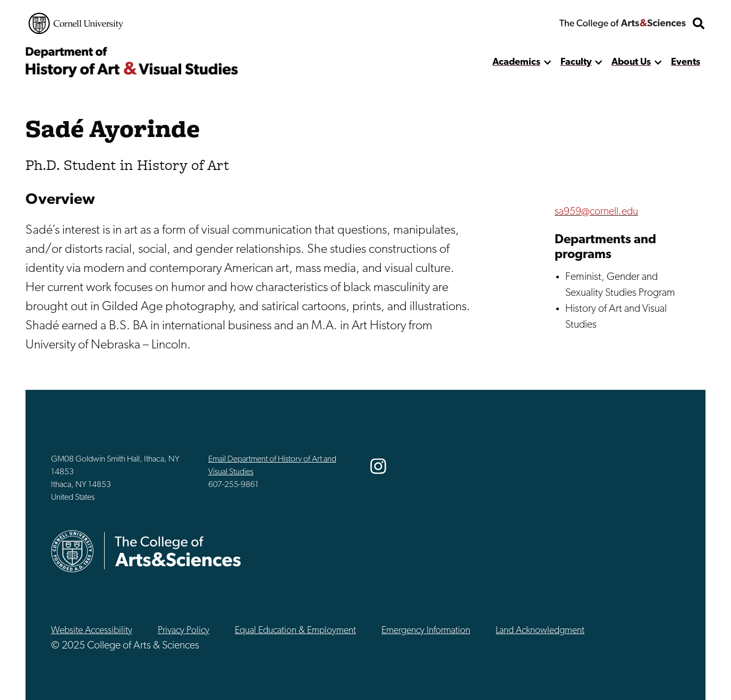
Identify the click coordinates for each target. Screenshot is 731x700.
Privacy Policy (184, 631)
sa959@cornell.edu (596, 212)
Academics (516, 62)
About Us (631, 62)
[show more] (547, 62)
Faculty (576, 62)
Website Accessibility (92, 631)
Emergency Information (426, 631)
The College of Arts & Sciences (623, 23)
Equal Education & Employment (295, 631)
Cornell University (76, 23)
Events (686, 62)
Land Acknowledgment (540, 631)
